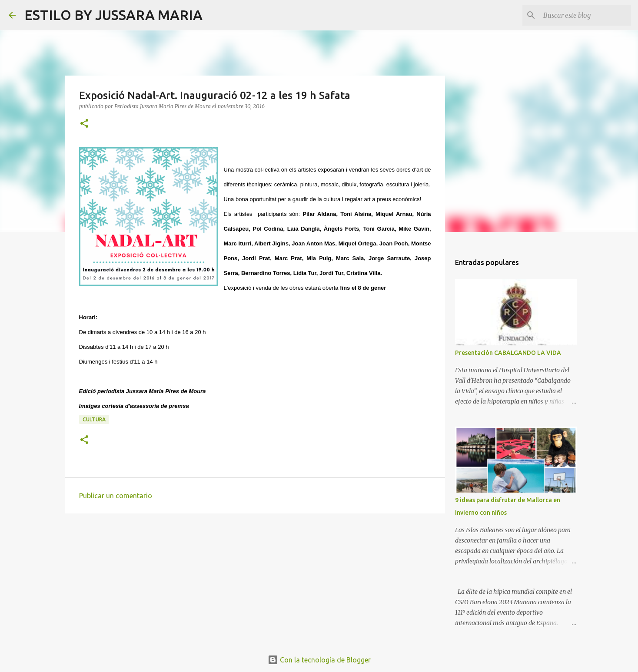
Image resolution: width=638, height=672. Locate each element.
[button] (84, 124)
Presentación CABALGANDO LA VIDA (508, 353)
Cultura (94, 419)
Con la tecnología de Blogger (319, 660)
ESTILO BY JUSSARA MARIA (113, 15)
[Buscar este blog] (585, 15)
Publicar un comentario (116, 496)
